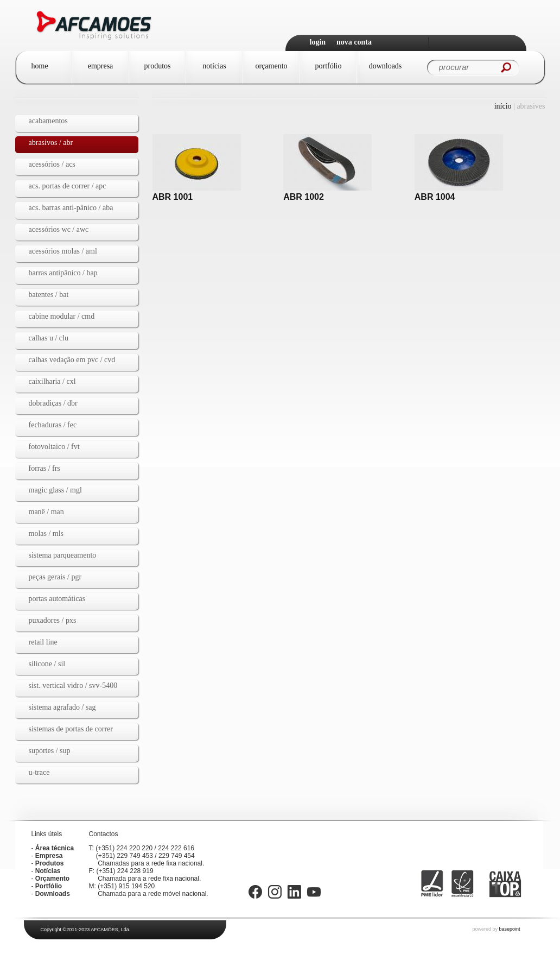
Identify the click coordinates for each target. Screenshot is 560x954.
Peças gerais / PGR (55, 577)
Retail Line (43, 642)
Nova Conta (354, 42)
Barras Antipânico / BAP (63, 273)
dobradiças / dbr (53, 403)
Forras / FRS (44, 468)
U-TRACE (39, 772)
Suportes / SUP (50, 751)
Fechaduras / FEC (53, 425)
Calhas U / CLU (49, 338)
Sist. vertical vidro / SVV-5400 (73, 686)
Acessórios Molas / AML (63, 251)
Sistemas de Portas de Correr (71, 729)
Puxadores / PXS (53, 620)
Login (318, 42)
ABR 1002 (304, 197)
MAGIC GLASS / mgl (55, 490)
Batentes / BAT (49, 295)
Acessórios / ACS (52, 164)
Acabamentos (48, 121)
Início (503, 106)
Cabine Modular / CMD (62, 316)
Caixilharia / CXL (52, 381)
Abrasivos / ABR (51, 143)
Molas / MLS (46, 533)
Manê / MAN (46, 512)
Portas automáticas (57, 599)
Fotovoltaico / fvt (54, 447)
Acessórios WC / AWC (59, 229)
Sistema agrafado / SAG (62, 707)
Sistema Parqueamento (63, 555)
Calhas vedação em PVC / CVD (72, 360)
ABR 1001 (173, 197)
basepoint (509, 929)
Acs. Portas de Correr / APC (68, 186)
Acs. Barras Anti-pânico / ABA (71, 208)
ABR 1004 (435, 197)
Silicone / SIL (47, 664)
